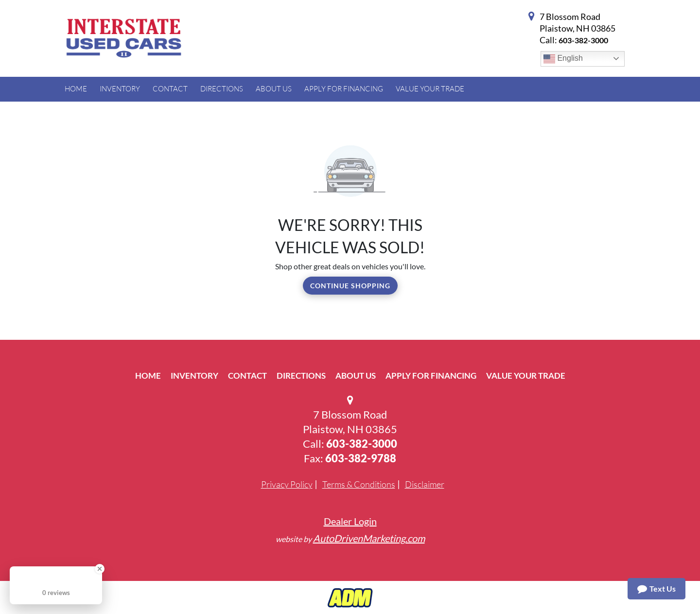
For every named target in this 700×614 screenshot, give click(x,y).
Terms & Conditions (359, 484)
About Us (356, 376)
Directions (301, 376)
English (563, 59)
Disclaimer (425, 484)
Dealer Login (350, 521)
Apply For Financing (431, 376)
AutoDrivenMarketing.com (369, 538)
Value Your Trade (526, 376)
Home (148, 376)
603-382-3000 (583, 40)
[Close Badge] (100, 569)
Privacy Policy (287, 484)
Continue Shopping (350, 286)
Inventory (194, 376)
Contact (247, 376)
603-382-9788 (361, 458)
